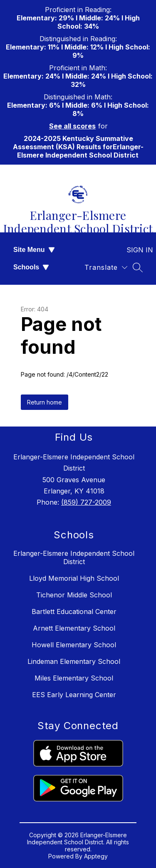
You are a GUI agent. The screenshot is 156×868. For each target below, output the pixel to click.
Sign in (135, 250)
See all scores (72, 126)
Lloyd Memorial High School (74, 578)
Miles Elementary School (74, 678)
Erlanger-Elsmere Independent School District (74, 557)
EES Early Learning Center (74, 695)
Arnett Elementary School (74, 628)
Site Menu (34, 250)
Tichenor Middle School (74, 595)
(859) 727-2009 (86, 502)
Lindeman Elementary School (74, 661)
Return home (45, 402)
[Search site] (138, 267)
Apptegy (96, 856)
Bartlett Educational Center (74, 612)
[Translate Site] (106, 268)
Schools (31, 267)
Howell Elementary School (74, 645)
